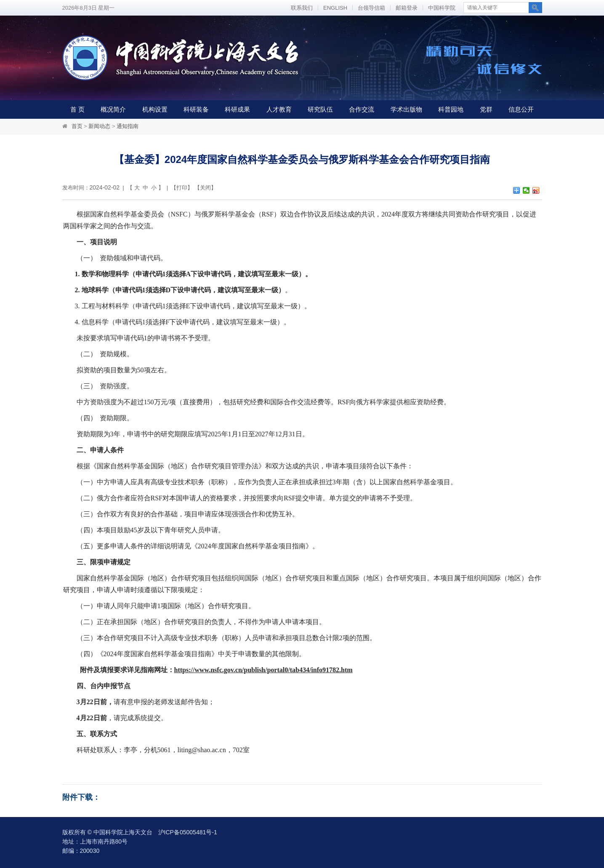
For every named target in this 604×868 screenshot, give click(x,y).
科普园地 (451, 109)
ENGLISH (335, 8)
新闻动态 (99, 126)
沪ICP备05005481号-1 (188, 832)
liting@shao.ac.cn (202, 750)
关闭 (205, 188)
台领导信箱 (371, 8)
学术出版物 (406, 109)
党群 (486, 109)
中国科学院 (442, 8)
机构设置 (155, 109)
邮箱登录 (407, 8)
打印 (182, 188)
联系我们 (302, 8)
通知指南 (128, 126)
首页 (77, 126)
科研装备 (196, 109)
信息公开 (521, 109)
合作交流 (362, 109)
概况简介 (113, 109)
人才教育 (279, 109)
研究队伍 (320, 109)
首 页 (77, 109)
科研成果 (237, 109)
